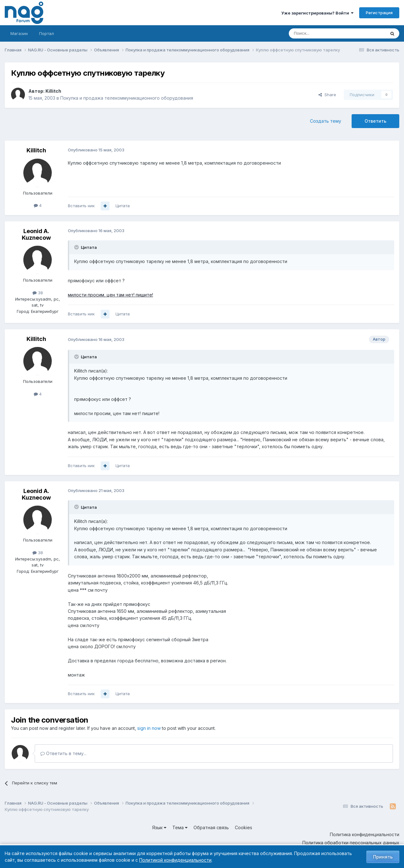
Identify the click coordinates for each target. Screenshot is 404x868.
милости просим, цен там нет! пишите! (110, 295)
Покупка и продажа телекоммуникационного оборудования (127, 98)
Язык (159, 827)
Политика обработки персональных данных (351, 843)
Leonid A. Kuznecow (36, 235)
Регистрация (379, 13)
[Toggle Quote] (77, 247)
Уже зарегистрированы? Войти (317, 13)
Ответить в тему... (63, 753)
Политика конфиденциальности (365, 834)
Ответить (375, 121)
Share (327, 95)
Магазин (19, 33)
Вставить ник (81, 206)
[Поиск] (320, 33)
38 (38, 293)
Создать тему (326, 121)
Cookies (244, 827)
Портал (47, 33)
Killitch (53, 91)
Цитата (123, 206)
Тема (180, 827)
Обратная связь (211, 827)
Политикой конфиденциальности (175, 860)
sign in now (149, 728)
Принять (383, 857)
